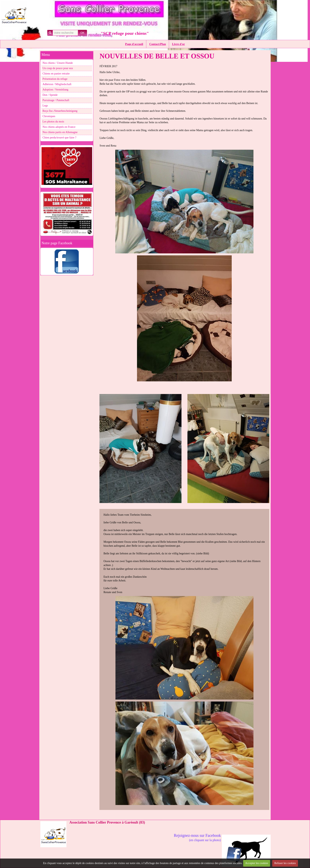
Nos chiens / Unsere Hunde (58, 63)
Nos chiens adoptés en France (59, 127)
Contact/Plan (158, 44)
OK (82, 33)
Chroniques (49, 116)
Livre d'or (178, 44)
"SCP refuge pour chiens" (125, 33)
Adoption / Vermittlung (55, 90)
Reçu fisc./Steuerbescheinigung (60, 111)
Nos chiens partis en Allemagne (60, 132)
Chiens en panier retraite (56, 74)
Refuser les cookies (285, 863)
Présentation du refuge (55, 79)
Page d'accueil (134, 44)
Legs (45, 106)
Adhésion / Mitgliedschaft (57, 84)
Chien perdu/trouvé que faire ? (59, 138)
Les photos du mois (53, 122)
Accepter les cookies (257, 863)
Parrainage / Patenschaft (56, 100)
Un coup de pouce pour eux (58, 68)
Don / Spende (50, 95)
